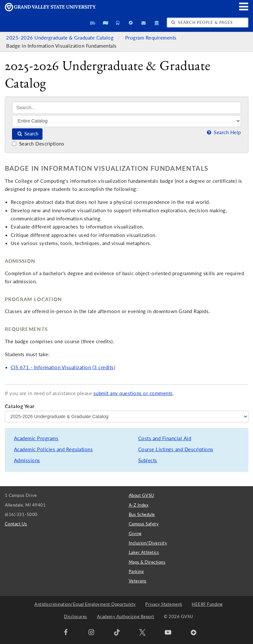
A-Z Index (139, 505)
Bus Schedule (142, 514)
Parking (136, 571)
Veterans (138, 581)
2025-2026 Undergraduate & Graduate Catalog (61, 38)
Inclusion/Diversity (148, 543)
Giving (135, 533)
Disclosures (76, 616)
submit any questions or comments (133, 393)
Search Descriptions (38, 144)
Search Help (223, 132)
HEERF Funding (207, 604)
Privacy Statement (164, 604)
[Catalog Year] (127, 416)
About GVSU (142, 495)
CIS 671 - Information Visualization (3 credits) (63, 367)
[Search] (126, 108)
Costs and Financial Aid (165, 438)
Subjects (148, 460)
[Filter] (126, 121)
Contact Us (16, 524)
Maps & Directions (147, 562)
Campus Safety (144, 524)
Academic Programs (36, 438)
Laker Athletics (144, 552)
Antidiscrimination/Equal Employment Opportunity (85, 604)
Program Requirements (152, 38)
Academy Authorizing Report (126, 616)
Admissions (27, 460)
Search (27, 134)
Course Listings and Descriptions (176, 449)
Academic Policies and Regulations (54, 449)
